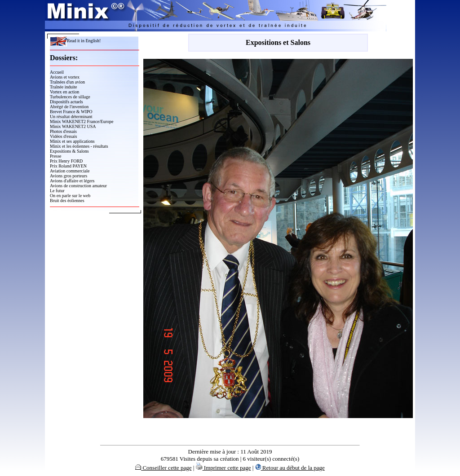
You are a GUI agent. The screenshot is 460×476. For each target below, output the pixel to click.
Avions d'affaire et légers (72, 181)
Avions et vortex (65, 77)
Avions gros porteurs (69, 176)
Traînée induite (63, 87)
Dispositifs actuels (66, 102)
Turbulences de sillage (70, 97)
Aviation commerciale (70, 171)
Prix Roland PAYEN (68, 166)
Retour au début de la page (290, 468)
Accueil (57, 72)
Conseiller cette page (163, 468)
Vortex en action (64, 92)
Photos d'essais (63, 131)
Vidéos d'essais (63, 136)
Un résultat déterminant (71, 117)
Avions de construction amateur (78, 186)
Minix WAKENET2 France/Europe (82, 121)
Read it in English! (75, 41)
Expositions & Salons (69, 151)
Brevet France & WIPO (71, 112)
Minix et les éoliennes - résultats (79, 146)
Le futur (57, 191)
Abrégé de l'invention (69, 107)
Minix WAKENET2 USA (73, 126)
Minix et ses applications (72, 141)
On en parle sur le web (70, 196)
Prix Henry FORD (66, 161)
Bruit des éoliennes (67, 201)
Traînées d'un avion (67, 82)
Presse (56, 156)
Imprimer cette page (223, 468)
